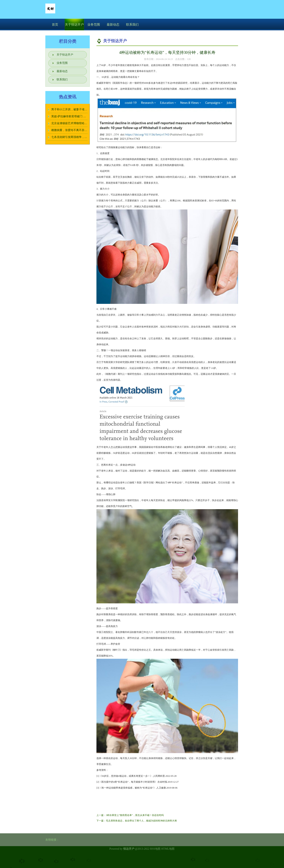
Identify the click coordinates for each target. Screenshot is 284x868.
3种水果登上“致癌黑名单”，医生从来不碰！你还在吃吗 (135, 815)
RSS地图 (155, 849)
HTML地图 (168, 849)
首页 (55, 25)
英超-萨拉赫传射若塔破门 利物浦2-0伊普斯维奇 (80, 116)
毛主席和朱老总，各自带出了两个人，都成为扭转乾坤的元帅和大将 (141, 821)
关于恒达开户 (74, 25)
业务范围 (94, 25)
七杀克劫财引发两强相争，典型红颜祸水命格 (79, 137)
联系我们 (132, 25)
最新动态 (113, 25)
